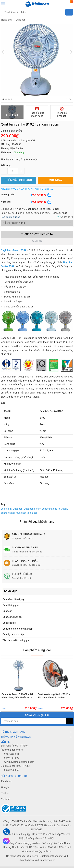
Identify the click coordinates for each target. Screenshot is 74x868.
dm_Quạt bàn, (16, 509)
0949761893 (39, 195)
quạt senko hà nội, (52, 509)
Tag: (3, 504)
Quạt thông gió (11, 605)
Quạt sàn (7, 611)
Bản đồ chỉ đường (10, 217)
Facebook (6, 781)
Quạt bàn (21, 20)
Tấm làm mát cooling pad (16, 640)
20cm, (4, 509)
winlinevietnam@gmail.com (19, 762)
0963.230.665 (12, 770)
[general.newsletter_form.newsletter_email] (34, 721)
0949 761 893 (12, 758)
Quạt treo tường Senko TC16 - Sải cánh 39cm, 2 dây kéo (54, 696)
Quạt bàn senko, (32, 509)
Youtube (5, 799)
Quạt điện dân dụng (13, 599)
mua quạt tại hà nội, (27, 513)
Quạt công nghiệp (12, 617)
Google (5, 787)
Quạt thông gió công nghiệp (18, 629)
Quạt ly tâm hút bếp (13, 634)
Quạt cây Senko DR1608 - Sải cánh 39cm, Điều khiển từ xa (17, 696)
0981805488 (39, 202)
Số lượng (6, 166)
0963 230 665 (12, 754)
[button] (3, 99)
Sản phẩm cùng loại (37, 650)
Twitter (5, 793)
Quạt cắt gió (9, 623)
